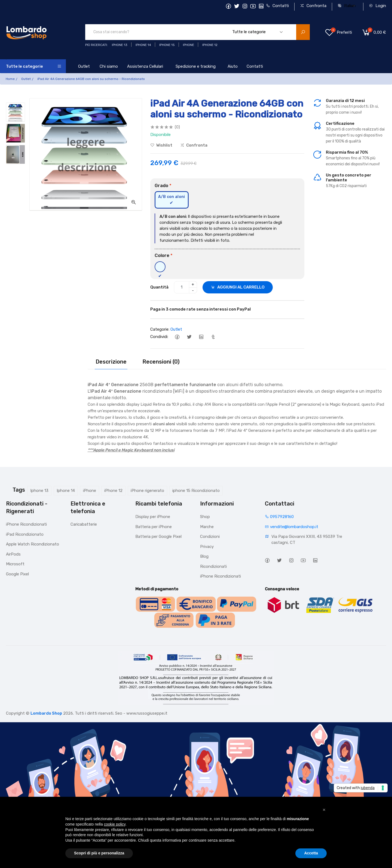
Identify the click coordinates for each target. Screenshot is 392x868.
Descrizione (111, 362)
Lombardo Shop (46, 713)
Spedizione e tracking (196, 66)
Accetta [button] (311, 853)
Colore (164, 255)
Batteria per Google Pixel (158, 537)
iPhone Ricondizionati (26, 524)
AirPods (13, 554)
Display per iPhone (153, 517)
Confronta (313, 6)
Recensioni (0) (161, 362)
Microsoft (15, 564)
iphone (189, 45)
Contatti (277, 6)
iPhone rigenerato (147, 491)
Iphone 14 (66, 491)
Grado (163, 185)
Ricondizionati (213, 566)
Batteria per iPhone (154, 527)
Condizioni (210, 537)
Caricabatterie (84, 524)
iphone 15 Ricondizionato (196, 491)
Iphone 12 (210, 45)
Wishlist (161, 145)
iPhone (90, 491)
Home (10, 79)
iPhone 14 (143, 45)
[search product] (303, 32)
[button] (324, 810)
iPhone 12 (113, 491)
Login (377, 6)
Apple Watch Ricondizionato (33, 544)
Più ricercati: (97, 45)
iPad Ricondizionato (25, 534)
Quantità (159, 287)
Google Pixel (17, 574)
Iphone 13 (39, 491)
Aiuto (233, 66)
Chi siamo (109, 66)
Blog (204, 556)
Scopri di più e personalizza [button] (99, 853)
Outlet (84, 66)
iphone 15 (167, 45)
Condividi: (159, 337)
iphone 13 (120, 45)
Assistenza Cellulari (145, 66)
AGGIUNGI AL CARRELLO (238, 287)
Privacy (207, 547)
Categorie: (160, 329)
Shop (205, 517)
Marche (207, 527)
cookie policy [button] (115, 824)
